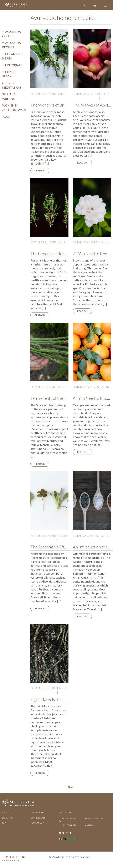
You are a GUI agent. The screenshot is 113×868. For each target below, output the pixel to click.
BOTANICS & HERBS (43, 94)
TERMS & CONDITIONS (14, 857)
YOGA (6, 117)
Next (71, 787)
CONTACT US (65, 813)
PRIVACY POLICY (11, 860)
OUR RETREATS (38, 818)
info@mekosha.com (96, 818)
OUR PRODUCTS (38, 813)
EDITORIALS (14, 65)
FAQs (5, 823)
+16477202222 (69, 825)
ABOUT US (7, 813)
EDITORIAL (8, 818)
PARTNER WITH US (39, 823)
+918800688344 (69, 818)
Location (91, 825)
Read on (40, 170)
